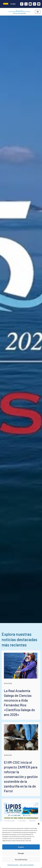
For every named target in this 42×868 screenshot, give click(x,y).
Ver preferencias (21, 859)
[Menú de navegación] (38, 12)
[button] (39, 824)
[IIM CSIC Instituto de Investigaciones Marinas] (20, 12)
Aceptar (21, 847)
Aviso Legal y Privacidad (26, 865)
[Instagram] (34, 4)
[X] (26, 4)
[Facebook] (22, 4)
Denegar (21, 853)
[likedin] (39, 4)
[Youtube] (30, 4)
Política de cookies (13, 865)
